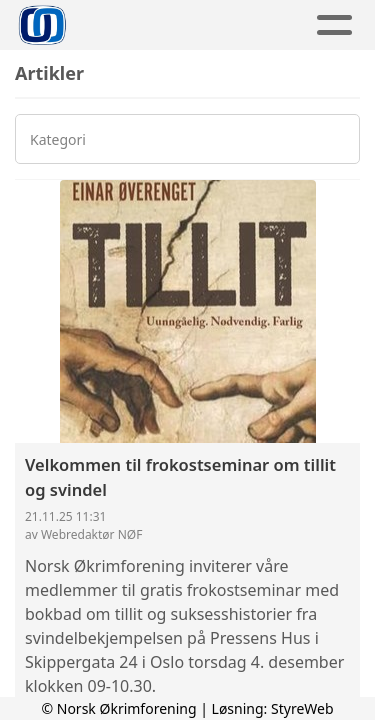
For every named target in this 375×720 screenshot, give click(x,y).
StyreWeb (302, 708)
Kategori (58, 139)
